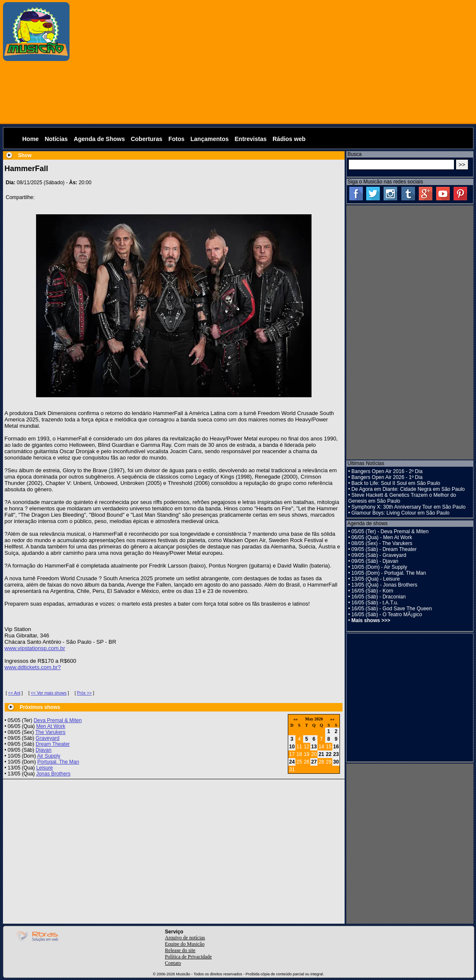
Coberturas (146, 139)
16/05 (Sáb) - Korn (372, 591)
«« (295, 719)
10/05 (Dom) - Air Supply (379, 567)
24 (292, 762)
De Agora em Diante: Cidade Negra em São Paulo (408, 489)
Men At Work (50, 726)
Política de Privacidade (188, 957)
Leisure (44, 768)
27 (314, 762)
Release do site (180, 950)
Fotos (176, 139)
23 (336, 754)
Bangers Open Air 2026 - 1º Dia (387, 477)
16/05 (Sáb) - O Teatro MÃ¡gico (387, 615)
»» (332, 719)
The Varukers (50, 732)
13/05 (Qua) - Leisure (376, 579)
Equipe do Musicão (185, 944)
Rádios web (289, 139)
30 (336, 762)
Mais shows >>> (371, 620)
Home (31, 139)
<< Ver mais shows (48, 693)
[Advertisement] (273, 61)
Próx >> (84, 693)
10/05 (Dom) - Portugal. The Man (389, 573)
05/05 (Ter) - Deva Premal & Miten (390, 532)
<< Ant (14, 693)
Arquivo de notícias (185, 938)
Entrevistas (251, 139)
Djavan (43, 750)
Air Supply (49, 756)
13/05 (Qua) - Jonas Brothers (384, 585)
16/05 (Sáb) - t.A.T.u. (375, 603)
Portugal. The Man (58, 762)
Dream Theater (53, 744)
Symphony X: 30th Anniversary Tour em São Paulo (408, 507)
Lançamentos (209, 139)
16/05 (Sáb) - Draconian (379, 597)
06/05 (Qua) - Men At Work (382, 537)
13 (314, 747)
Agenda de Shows (99, 139)
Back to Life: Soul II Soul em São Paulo (396, 483)
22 (329, 754)
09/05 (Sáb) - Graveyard (379, 555)
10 (292, 747)
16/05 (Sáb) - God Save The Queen (392, 609)
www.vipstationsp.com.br (35, 648)
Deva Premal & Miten (57, 720)
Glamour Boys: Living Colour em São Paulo (400, 513)
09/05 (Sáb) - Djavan (375, 561)
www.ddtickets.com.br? (33, 667)
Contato (173, 963)
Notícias (56, 139)
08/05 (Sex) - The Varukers (382, 543)
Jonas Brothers (53, 774)
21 (321, 754)
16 (336, 747)
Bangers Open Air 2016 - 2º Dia (387, 471)
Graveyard (47, 738)
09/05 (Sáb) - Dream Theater (384, 549)
